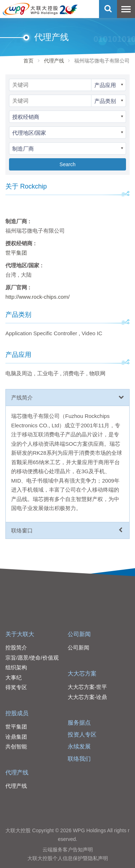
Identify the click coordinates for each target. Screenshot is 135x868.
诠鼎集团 (16, 737)
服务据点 (79, 723)
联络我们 (79, 759)
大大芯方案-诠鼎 (87, 697)
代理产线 (54, 61)
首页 (28, 61)
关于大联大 (20, 634)
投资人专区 (82, 735)
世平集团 (16, 253)
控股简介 (16, 647)
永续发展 (79, 746)
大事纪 (13, 677)
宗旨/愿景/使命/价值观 (32, 658)
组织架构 (16, 667)
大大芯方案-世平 (87, 687)
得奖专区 (16, 687)
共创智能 (16, 746)
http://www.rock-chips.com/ (37, 297)
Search (67, 164)
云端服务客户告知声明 (68, 850)
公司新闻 (79, 634)
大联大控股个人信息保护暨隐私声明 (68, 858)
